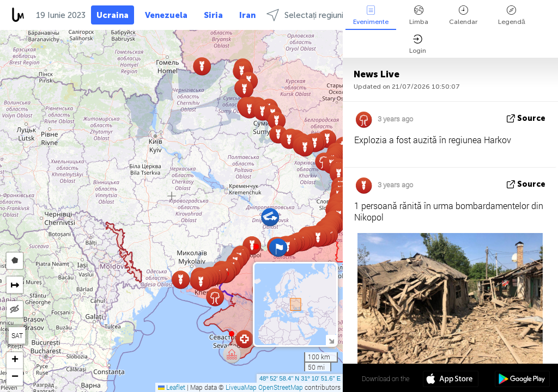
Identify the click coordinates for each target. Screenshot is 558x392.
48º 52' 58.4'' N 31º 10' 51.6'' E (300, 378)
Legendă (512, 16)
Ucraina (113, 15)
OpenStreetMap (281, 387)
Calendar (463, 16)
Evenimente (371, 16)
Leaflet (172, 387)
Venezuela (166, 15)
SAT (17, 335)
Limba (419, 16)
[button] (256, 247)
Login (418, 44)
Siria (213, 15)
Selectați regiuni (305, 15)
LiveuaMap (241, 387)
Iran (247, 15)
